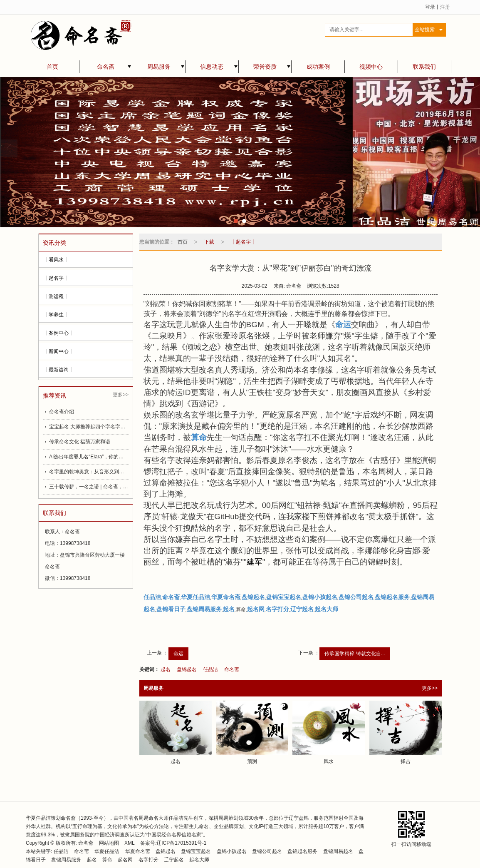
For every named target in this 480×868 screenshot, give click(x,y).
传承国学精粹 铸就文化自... (355, 654)
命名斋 (106, 67)
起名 (166, 669)
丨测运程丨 (56, 296)
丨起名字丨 (56, 278)
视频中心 (371, 67)
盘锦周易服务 (66, 860)
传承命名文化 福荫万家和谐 (80, 442)
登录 (430, 7)
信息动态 (212, 67)
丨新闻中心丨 (59, 351)
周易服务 (159, 67)
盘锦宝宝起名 (196, 851)
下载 (209, 242)
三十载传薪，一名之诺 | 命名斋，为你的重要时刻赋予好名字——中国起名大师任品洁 (89, 487)
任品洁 (210, 669)
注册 (445, 7)
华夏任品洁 (107, 851)
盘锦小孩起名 (232, 851)
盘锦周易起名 (338, 851)
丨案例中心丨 (59, 333)
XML (130, 843)
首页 (52, 67)
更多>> (121, 395)
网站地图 (109, 843)
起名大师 (199, 860)
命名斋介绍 (62, 412)
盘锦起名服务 (302, 851)
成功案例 (318, 67)
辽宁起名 (174, 860)
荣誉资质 (265, 67)
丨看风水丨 (56, 260)
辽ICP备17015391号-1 (181, 843)
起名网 (126, 860)
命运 (178, 654)
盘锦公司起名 (267, 851)
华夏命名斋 (138, 851)
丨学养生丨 (56, 315)
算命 (107, 860)
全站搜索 (425, 30)
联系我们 (424, 67)
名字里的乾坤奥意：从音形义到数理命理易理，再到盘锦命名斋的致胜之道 (89, 472)
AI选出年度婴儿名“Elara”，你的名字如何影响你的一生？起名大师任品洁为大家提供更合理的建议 (89, 457)
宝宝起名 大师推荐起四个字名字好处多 (89, 427)
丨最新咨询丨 (59, 370)
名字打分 (148, 860)
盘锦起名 (187, 669)
